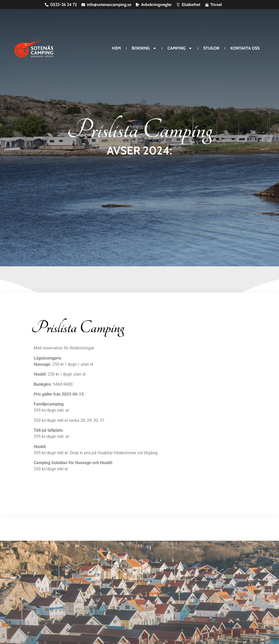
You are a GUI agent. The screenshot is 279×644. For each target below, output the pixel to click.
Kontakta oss (245, 48)
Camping (180, 48)
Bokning (144, 48)
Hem (116, 48)
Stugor (211, 48)
